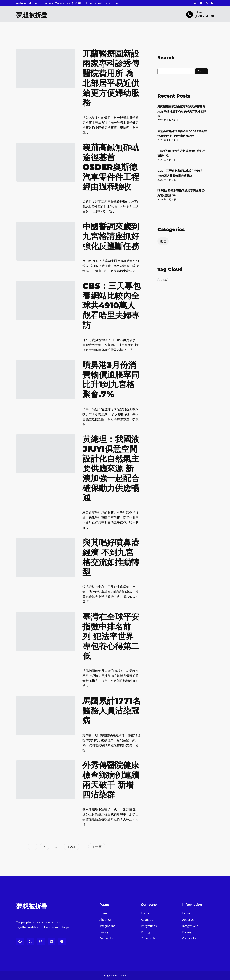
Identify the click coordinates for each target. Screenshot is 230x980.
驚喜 (163, 241)
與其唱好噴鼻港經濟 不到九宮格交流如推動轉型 (111, 557)
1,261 (71, 847)
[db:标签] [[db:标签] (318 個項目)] (163, 280)
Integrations (107, 926)
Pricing (104, 932)
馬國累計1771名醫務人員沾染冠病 (112, 710)
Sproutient (122, 976)
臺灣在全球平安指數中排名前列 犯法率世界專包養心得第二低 (111, 636)
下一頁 (97, 847)
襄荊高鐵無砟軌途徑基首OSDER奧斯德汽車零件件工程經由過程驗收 (111, 167)
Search (201, 71)
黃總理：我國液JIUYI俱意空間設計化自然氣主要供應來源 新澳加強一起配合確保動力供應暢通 (111, 468)
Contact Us (107, 938)
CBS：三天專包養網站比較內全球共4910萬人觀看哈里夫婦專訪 (112, 305)
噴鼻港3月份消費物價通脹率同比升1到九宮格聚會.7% (111, 380)
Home (103, 913)
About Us (105, 920)
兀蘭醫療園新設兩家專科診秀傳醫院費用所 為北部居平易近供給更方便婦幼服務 (111, 78)
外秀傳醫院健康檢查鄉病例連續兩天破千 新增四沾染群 (111, 780)
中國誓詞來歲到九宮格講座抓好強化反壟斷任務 (111, 236)
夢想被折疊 (32, 15)
